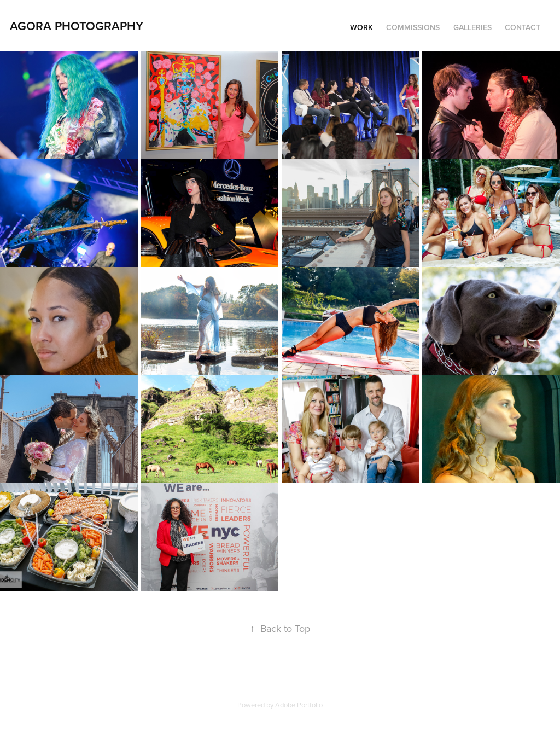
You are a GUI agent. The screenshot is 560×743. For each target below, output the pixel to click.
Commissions (413, 27)
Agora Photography (77, 26)
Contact (523, 27)
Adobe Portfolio (299, 705)
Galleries (472, 27)
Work (361, 27)
